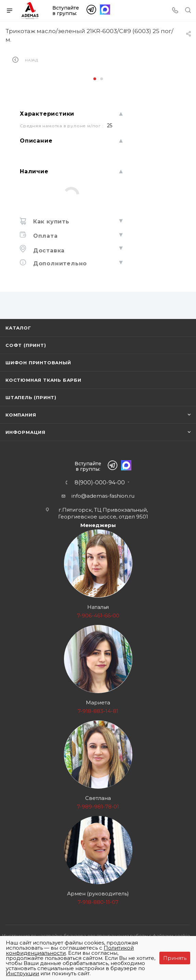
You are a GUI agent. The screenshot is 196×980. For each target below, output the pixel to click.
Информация (25, 432)
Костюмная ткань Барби (43, 380)
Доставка (48, 251)
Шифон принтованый (38, 363)
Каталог (18, 328)
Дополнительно (59, 264)
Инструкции (22, 973)
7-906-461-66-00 (98, 616)
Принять (175, 958)
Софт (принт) (26, 345)
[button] (95, 79)
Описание (36, 141)
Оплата (44, 236)
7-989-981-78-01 (98, 807)
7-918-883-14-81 (98, 711)
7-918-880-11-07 (98, 902)
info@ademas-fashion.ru (103, 496)
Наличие (34, 171)
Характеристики (47, 114)
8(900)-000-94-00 (100, 483)
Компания (21, 415)
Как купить (50, 222)
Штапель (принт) (31, 397)
